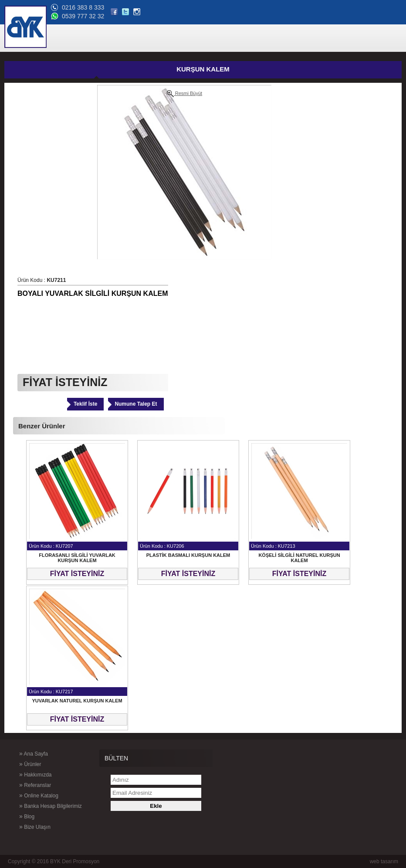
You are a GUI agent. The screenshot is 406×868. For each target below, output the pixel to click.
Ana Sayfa (34, 753)
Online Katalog (39, 795)
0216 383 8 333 (83, 7)
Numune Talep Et (136, 404)
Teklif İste (85, 404)
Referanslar (35, 785)
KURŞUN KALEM (203, 69)
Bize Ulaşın (35, 827)
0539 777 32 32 (83, 16)
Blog (27, 816)
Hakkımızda (35, 774)
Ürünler (30, 764)
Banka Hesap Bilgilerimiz (51, 806)
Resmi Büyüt (184, 94)
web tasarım (384, 861)
